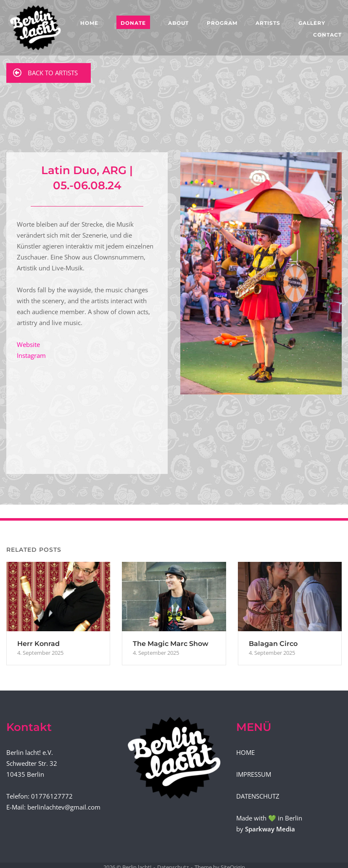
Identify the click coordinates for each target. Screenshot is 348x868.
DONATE (133, 23)
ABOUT (178, 23)
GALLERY (312, 23)
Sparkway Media (270, 829)
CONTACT (327, 35)
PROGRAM (222, 23)
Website (28, 344)
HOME (89, 23)
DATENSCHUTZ (258, 796)
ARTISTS (268, 23)
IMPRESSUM (254, 774)
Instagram (31, 355)
